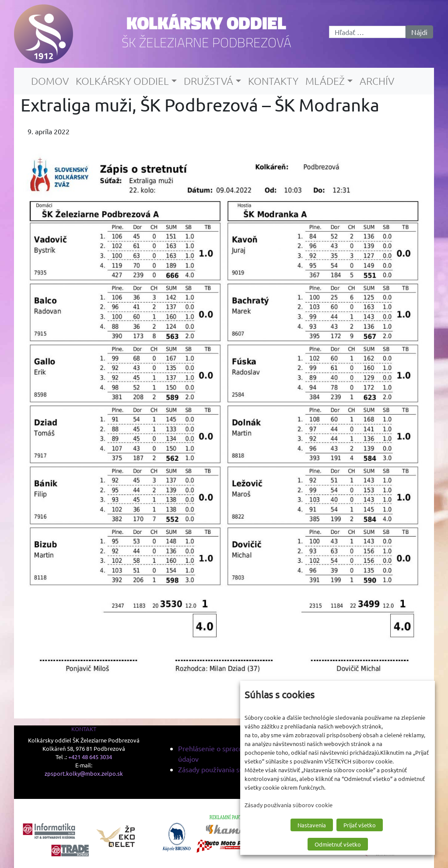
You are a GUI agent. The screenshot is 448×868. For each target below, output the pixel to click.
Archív (377, 81)
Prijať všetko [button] (360, 825)
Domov (50, 81)
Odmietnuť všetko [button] (338, 844)
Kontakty (273, 81)
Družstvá (208, 81)
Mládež (325, 81)
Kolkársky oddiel (206, 23)
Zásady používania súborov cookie (231, 769)
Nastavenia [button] (312, 825)
